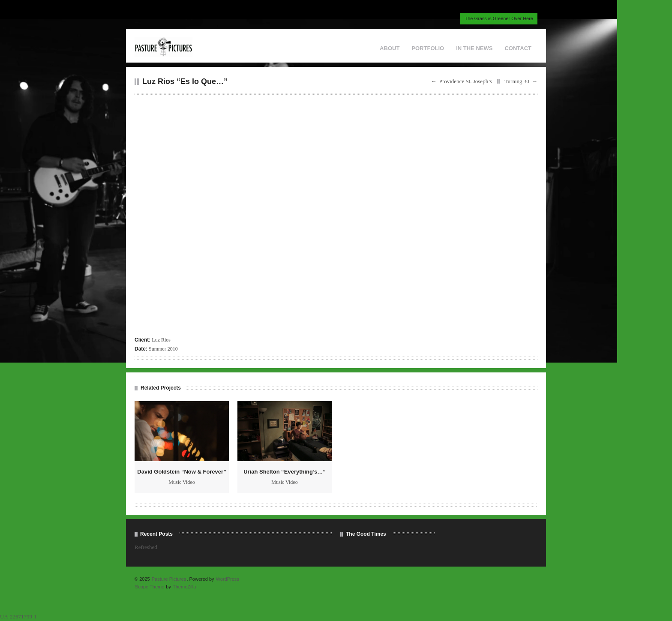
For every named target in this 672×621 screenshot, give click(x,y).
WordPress (228, 579)
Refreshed (146, 547)
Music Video (181, 482)
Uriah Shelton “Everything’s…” (285, 472)
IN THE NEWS (474, 48)
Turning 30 (517, 81)
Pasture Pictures (169, 579)
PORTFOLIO (428, 48)
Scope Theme (150, 587)
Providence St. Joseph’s (466, 81)
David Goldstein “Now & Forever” (181, 472)
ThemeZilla (184, 587)
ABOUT (390, 48)
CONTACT (518, 48)
